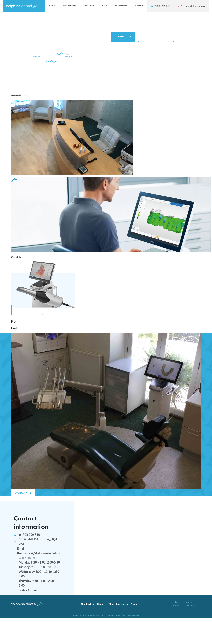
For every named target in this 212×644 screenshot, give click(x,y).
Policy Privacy (176, 604)
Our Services (70, 6)
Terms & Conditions (190, 604)
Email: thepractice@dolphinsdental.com (39, 551)
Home (52, 6)
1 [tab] (106, 91)
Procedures (121, 6)
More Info (16, 96)
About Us (89, 6)
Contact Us (123, 37)
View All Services (27, 310)
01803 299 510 (30, 535)
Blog (105, 6)
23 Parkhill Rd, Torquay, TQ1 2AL (38, 542)
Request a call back (156, 37)
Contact (139, 6)
